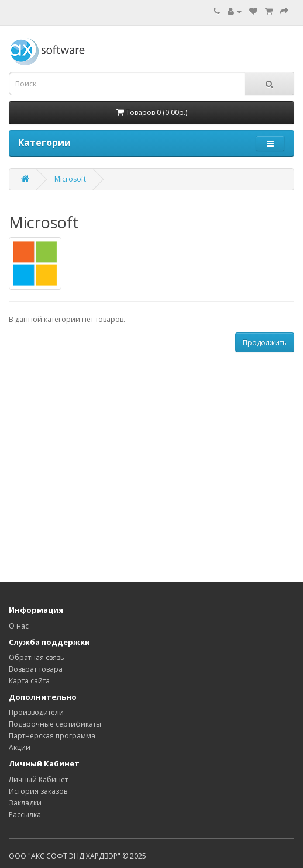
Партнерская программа (52, 736)
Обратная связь (37, 657)
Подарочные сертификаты (55, 724)
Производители (36, 712)
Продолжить (265, 343)
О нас (19, 626)
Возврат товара (36, 669)
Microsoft (70, 179)
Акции (20, 747)
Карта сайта (29, 681)
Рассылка (25, 815)
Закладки (25, 803)
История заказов (38, 791)
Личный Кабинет (38, 780)
